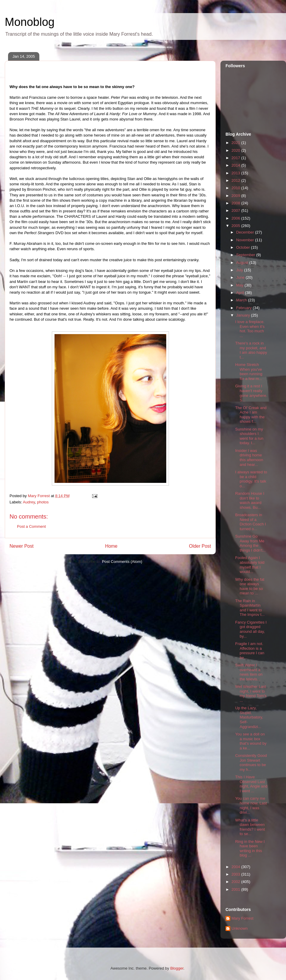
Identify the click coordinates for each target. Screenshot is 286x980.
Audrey (29, 502)
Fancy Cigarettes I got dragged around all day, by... (251, 629)
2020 (236, 150)
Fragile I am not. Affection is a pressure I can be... (250, 651)
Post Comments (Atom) (122, 562)
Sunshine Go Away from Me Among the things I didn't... (250, 543)
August (243, 263)
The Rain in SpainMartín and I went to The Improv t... (250, 608)
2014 (236, 165)
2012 (236, 180)
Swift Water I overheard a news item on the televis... (249, 672)
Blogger (177, 968)
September (246, 255)
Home (111, 546)
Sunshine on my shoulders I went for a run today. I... (249, 436)
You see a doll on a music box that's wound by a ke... (251, 741)
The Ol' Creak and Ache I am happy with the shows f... (251, 415)
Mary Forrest (243, 918)
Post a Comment (31, 526)
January (244, 315)
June (241, 277)
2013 (236, 173)
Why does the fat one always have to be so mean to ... (250, 586)
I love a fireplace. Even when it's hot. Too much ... (250, 329)
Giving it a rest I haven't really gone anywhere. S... (251, 393)
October (244, 247)
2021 (236, 143)
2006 (236, 218)
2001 (236, 889)
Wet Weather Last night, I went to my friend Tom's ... (251, 693)
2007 (236, 210)
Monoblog (30, 22)
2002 (236, 882)
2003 (236, 874)
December (246, 232)
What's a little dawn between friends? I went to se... (250, 827)
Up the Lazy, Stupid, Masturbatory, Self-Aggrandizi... (249, 717)
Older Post (200, 546)
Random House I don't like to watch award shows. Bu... (250, 500)
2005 (236, 226)
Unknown (240, 928)
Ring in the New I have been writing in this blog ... (250, 849)
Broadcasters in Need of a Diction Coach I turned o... (250, 522)
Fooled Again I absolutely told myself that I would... (250, 565)
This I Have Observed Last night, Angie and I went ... (251, 784)
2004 (236, 867)
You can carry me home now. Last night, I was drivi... (251, 805)
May (240, 285)
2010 (236, 188)
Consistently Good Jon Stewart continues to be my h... (251, 763)
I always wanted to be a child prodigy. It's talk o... (251, 479)
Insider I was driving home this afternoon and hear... (249, 458)
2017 (236, 158)
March (242, 300)
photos (43, 502)
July (240, 270)
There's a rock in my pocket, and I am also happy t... (251, 350)
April (241, 293)
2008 (236, 203)
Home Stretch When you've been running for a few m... (249, 372)
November (246, 240)
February (245, 308)
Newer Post (22, 546)
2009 (236, 196)
